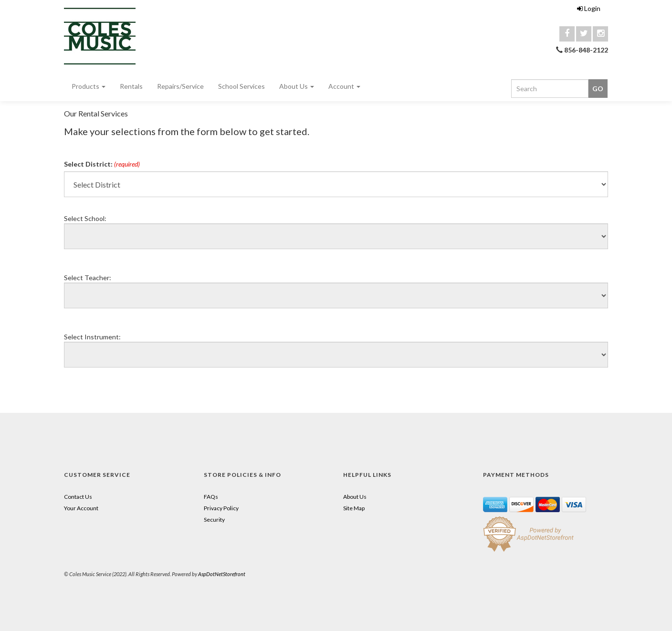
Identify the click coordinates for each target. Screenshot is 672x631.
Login (589, 8)
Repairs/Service (180, 86)
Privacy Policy (221, 508)
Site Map (354, 508)
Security (214, 520)
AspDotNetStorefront (222, 574)
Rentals (131, 86)
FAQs (211, 497)
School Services (241, 86)
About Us (297, 86)
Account (344, 86)
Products (89, 86)
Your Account (81, 508)
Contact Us (78, 497)
